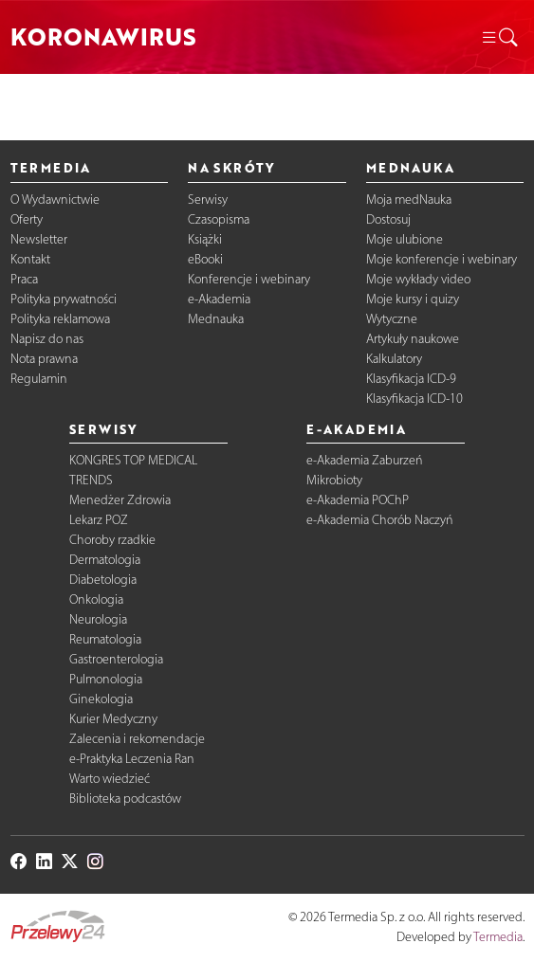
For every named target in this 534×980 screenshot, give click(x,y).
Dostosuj (388, 219)
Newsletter (39, 239)
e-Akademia (219, 299)
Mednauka (216, 319)
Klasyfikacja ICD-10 (414, 399)
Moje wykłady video (418, 279)
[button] (499, 37)
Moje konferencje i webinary (442, 259)
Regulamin (39, 379)
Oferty (27, 219)
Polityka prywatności (64, 299)
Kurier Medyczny (113, 719)
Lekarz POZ (99, 520)
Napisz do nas (47, 339)
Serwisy (208, 200)
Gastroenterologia (116, 659)
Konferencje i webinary (249, 279)
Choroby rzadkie (112, 540)
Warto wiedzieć (110, 779)
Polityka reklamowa (60, 319)
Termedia (498, 937)
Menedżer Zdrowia (120, 500)
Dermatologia (105, 560)
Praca (24, 279)
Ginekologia (101, 699)
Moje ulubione (405, 239)
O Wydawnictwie (55, 200)
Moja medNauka (409, 200)
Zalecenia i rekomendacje (137, 739)
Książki (205, 239)
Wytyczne (392, 319)
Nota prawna (44, 359)
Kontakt (30, 259)
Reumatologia (105, 639)
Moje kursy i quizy (413, 299)
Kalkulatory (394, 359)
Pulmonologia (106, 679)
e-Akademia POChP (358, 500)
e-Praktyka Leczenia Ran (132, 759)
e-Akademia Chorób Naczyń (380, 520)
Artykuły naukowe (413, 339)
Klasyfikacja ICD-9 (411, 379)
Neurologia (98, 619)
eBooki (205, 259)
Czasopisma (219, 219)
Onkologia (96, 599)
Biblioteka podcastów (125, 799)
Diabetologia (103, 580)
